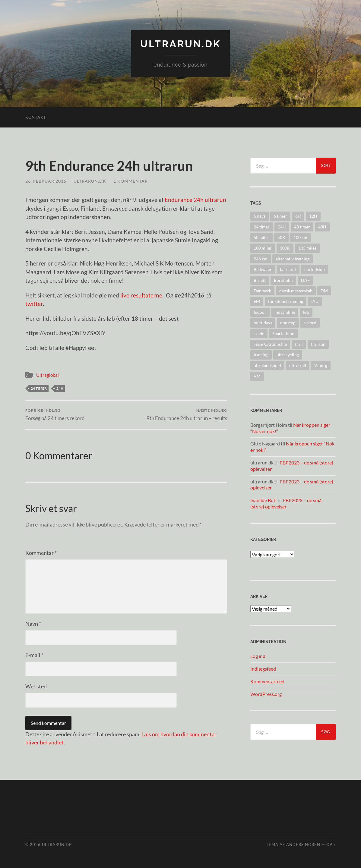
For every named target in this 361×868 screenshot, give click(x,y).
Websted (36, 686)
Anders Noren (303, 844)
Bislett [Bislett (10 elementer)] (260, 280)
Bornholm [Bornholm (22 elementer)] (283, 280)
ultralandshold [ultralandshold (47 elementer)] (267, 365)
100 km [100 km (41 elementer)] (300, 237)
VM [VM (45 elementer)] (257, 376)
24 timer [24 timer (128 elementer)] (262, 227)
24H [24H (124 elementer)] (282, 227)
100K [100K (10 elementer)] (285, 248)
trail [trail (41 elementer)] (299, 344)
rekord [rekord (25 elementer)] (310, 323)
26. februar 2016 (46, 181)
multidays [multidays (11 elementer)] (263, 323)
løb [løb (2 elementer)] (306, 312)
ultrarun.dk (180, 44)
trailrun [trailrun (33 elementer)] (318, 344)
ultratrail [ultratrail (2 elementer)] (298, 365)
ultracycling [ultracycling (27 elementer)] (288, 355)
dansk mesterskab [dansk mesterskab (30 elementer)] (296, 291)
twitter (34, 304)
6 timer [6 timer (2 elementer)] (280, 216)
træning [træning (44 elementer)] (261, 355)
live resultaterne (141, 295)
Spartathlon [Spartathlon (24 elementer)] (283, 333)
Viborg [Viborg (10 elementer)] (321, 365)
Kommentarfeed (267, 681)
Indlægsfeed (263, 669)
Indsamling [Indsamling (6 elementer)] (285, 312)
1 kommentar (131, 181)
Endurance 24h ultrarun (195, 200)
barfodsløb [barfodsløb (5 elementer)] (315, 269)
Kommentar (41, 553)
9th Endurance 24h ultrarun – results (187, 415)
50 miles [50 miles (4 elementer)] (261, 237)
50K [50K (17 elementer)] (281, 237)
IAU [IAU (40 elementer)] (315, 301)
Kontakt (36, 117)
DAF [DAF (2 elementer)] (305, 280)
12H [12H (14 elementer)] (313, 216)
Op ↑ (331, 844)
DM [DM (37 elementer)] (324, 291)
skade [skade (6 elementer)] (259, 333)
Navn (33, 624)
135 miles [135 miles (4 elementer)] (307, 248)
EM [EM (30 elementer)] (257, 301)
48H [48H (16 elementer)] (322, 227)
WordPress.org (266, 694)
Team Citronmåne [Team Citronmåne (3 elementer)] (270, 344)
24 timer (39, 388)
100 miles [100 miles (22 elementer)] (263, 248)
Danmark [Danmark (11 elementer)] (262, 291)
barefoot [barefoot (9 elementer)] (288, 269)
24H (60, 388)
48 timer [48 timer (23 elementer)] (302, 227)
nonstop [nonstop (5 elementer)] (288, 323)
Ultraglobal (47, 375)
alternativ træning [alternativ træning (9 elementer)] (293, 259)
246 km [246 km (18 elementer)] (261, 259)
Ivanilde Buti (263, 500)
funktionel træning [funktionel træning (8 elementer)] (286, 301)
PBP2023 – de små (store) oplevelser (286, 503)
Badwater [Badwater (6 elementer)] (263, 269)
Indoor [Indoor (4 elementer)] (260, 312)
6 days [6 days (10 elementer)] (260, 216)
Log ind (258, 656)
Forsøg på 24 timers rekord (55, 415)
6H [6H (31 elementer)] (298, 216)
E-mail (34, 655)
